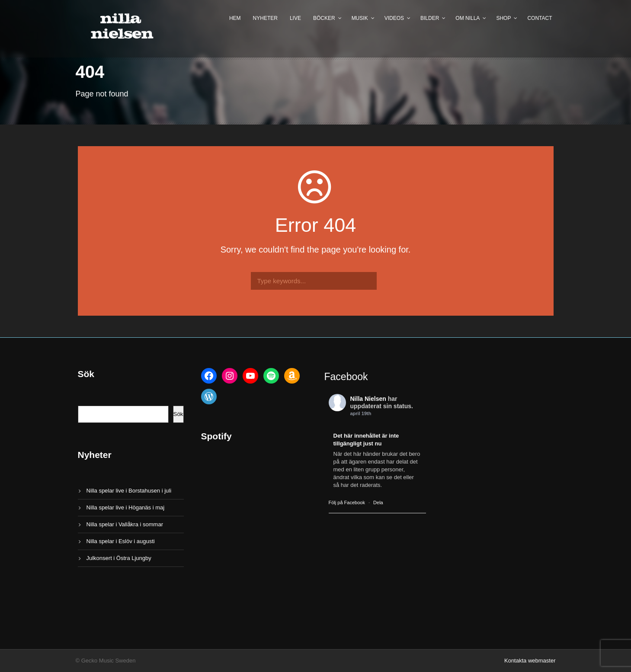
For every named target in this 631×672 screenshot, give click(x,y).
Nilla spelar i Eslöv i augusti (121, 541)
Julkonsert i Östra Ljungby (119, 558)
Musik (360, 18)
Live (295, 18)
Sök (178, 414)
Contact (540, 18)
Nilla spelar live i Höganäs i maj (126, 507)
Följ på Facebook (347, 502)
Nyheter (265, 18)
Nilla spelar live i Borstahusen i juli (129, 491)
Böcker (324, 18)
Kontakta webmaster (530, 661)
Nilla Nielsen (368, 399)
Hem (235, 18)
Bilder (430, 18)
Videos (394, 18)
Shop (503, 18)
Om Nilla (468, 18)
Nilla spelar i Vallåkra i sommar (125, 524)
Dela (378, 502)
